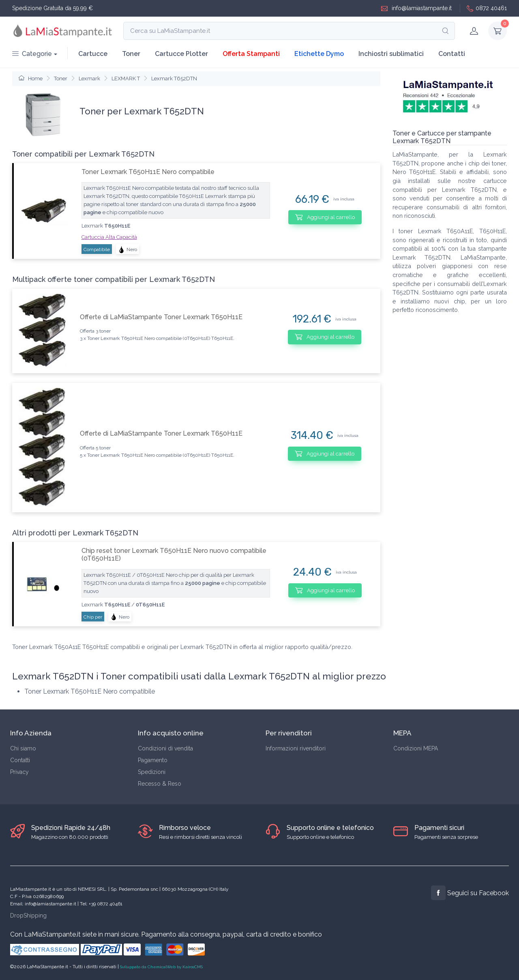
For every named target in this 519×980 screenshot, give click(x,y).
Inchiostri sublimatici (391, 54)
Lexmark (89, 78)
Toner (131, 54)
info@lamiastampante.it (416, 8)
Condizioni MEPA (416, 748)
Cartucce (93, 54)
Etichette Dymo (319, 54)
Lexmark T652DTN (174, 78)
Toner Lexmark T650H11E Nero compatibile (148, 172)
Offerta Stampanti (251, 54)
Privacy (19, 772)
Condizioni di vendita (165, 748)
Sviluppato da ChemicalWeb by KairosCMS (161, 967)
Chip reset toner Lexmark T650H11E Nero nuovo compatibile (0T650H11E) (174, 554)
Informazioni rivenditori (296, 748)
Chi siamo (23, 748)
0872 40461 (487, 8)
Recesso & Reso (160, 784)
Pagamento (153, 760)
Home (31, 78)
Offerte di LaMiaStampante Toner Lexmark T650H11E (161, 317)
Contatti (452, 54)
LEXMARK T (126, 78)
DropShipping (28, 916)
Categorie (32, 54)
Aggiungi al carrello (325, 217)
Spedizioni (152, 772)
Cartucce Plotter (181, 54)
